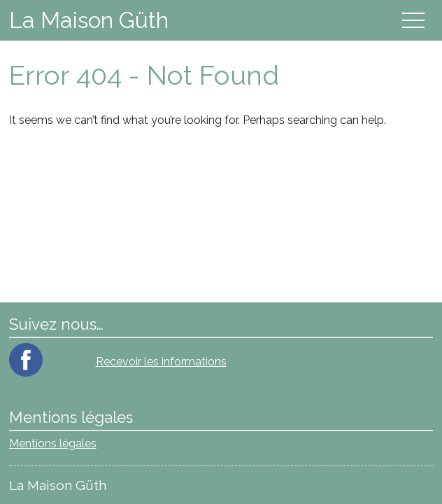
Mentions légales (53, 443)
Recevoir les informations (161, 362)
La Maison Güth (89, 20)
